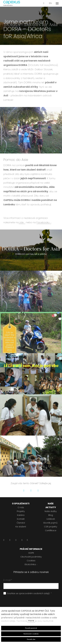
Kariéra (21, 515)
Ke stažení (21, 527)
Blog (51, 515)
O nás (21, 507)
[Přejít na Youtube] (22, 541)
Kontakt (21, 519)
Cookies (31, 561)
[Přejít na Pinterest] (27, 541)
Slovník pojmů (50, 523)
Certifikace (51, 530)
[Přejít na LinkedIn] (4, 541)
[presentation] (25, 603)
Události (51, 519)
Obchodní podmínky (31, 557)
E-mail (8, 580)
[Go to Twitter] (31, 491)
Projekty (21, 511)
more (31, 621)
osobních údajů (41, 593)
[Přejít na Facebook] (10, 541)
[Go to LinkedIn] (38, 491)
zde (21, 222)
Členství (21, 523)
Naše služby (51, 511)
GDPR (31, 553)
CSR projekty (51, 527)
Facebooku (43, 222)
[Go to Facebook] (24, 491)
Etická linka (30, 564)
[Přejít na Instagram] (16, 541)
